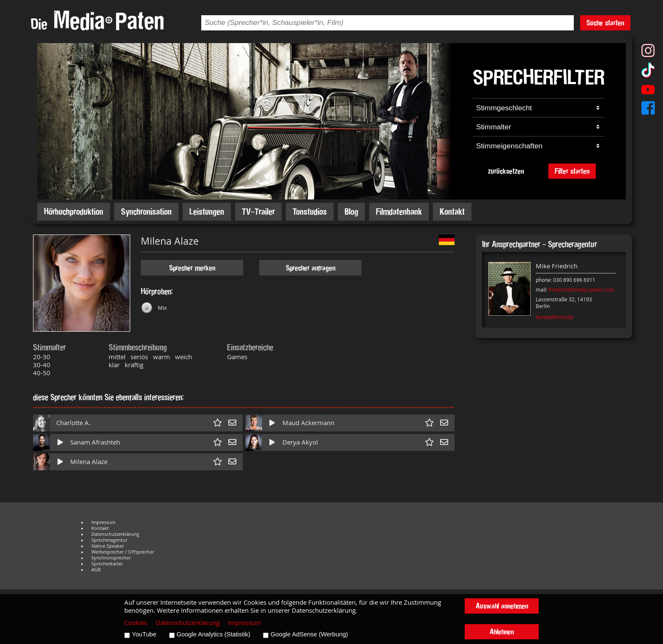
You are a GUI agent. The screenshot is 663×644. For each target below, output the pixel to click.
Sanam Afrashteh (95, 442)
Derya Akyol (300, 442)
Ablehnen (502, 632)
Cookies (136, 623)
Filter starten (572, 171)
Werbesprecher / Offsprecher (123, 552)
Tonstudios (310, 211)
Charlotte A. (73, 423)
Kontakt (452, 211)
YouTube (144, 634)
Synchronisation (146, 211)
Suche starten (605, 23)
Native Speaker (108, 546)
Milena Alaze (89, 462)
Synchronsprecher (111, 558)
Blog (351, 211)
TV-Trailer (258, 211)
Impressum (103, 522)
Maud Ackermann (308, 423)
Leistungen (207, 211)
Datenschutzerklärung (115, 534)
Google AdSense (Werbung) (309, 634)
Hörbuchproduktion (74, 211)
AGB (96, 570)
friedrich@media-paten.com (581, 289)
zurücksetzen (506, 171)
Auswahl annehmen (502, 606)
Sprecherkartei (107, 564)
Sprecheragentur (109, 540)
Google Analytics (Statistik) (214, 634)
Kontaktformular (555, 317)
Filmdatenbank (399, 211)
